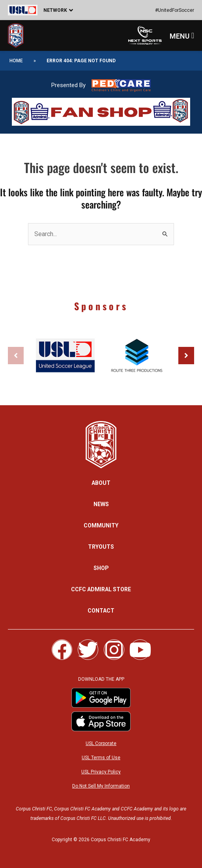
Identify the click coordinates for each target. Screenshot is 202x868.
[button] (51, 10)
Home (16, 61)
